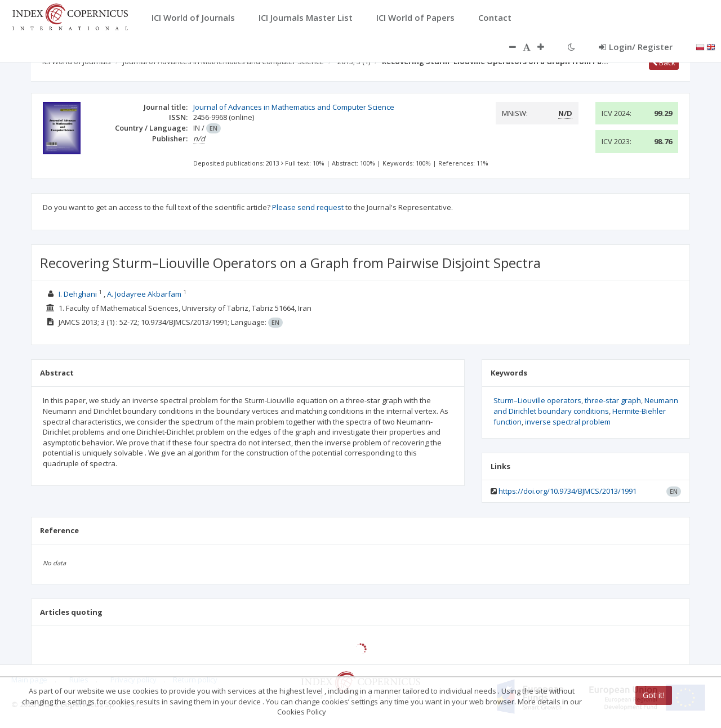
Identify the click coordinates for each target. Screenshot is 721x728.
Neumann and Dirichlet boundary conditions (586, 406)
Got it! (654, 695)
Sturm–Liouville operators (537, 400)
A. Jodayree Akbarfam (144, 294)
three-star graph (613, 400)
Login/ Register (636, 47)
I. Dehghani (78, 294)
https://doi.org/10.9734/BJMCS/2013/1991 (568, 491)
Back (664, 62)
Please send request (308, 207)
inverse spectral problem (568, 422)
